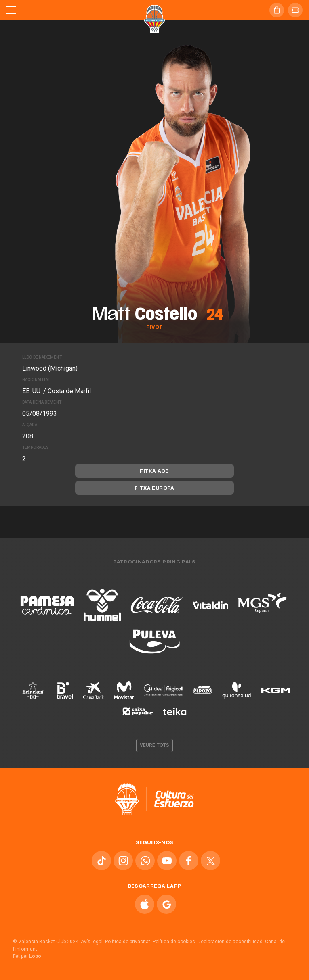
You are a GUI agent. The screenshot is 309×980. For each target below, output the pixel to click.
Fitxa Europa (154, 488)
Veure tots (154, 745)
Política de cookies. (174, 942)
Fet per (28, 956)
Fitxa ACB (154, 471)
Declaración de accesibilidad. (231, 942)
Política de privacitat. (128, 942)
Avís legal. (92, 942)
